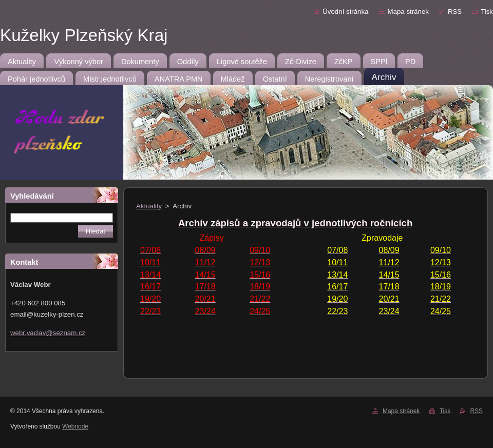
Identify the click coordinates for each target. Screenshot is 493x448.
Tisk (487, 12)
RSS (455, 12)
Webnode (75, 426)
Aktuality (149, 206)
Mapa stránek (408, 12)
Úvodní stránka (345, 12)
